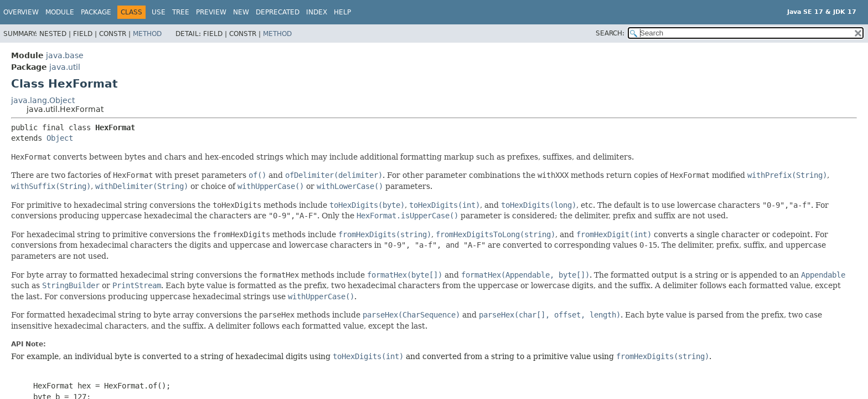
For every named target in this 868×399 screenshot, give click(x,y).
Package (96, 12)
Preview (211, 12)
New (241, 12)
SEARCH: (610, 33)
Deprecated (278, 12)
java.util (65, 67)
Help (342, 12)
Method (147, 34)
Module (60, 12)
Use (159, 12)
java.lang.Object (43, 100)
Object (60, 138)
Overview (21, 12)
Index (317, 12)
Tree (181, 12)
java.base (65, 55)
